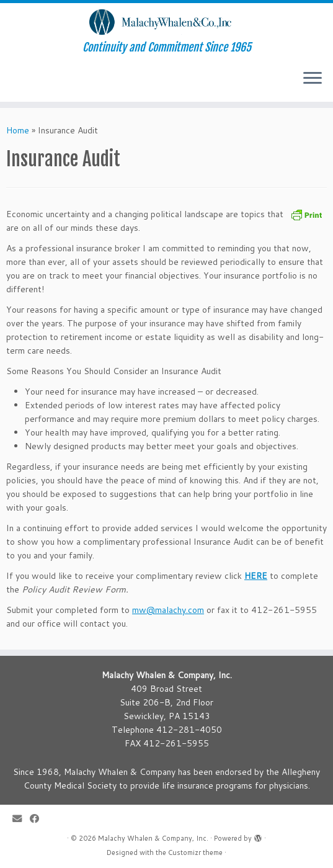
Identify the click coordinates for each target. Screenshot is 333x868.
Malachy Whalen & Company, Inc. (153, 838)
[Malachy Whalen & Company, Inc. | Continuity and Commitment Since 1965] (166, 22)
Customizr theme (195, 852)
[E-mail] (21, 819)
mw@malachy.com (168, 610)
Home (18, 130)
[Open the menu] (313, 79)
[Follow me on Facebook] (38, 819)
